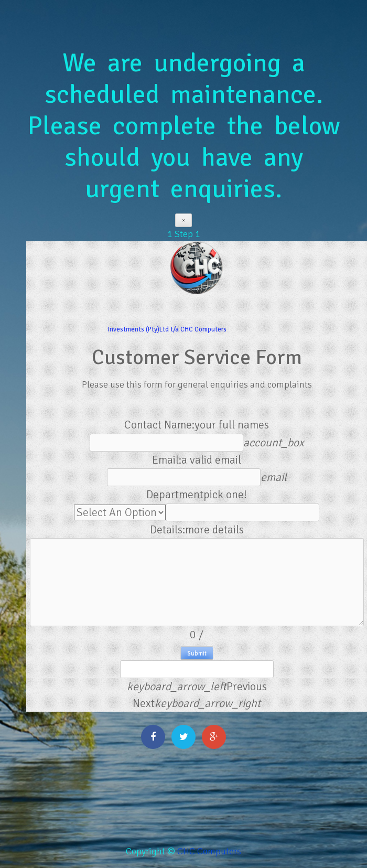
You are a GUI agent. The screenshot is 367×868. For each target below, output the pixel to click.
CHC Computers (209, 851)
